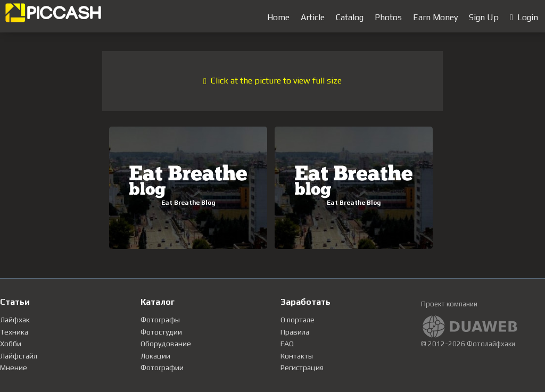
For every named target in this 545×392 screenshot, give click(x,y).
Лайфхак (15, 320)
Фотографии (162, 368)
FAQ (287, 344)
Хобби (11, 344)
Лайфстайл (19, 356)
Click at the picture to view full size (272, 81)
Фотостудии (161, 332)
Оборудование (166, 344)
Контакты (297, 356)
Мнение (14, 368)
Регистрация (302, 368)
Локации (155, 356)
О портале (298, 320)
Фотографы (160, 320)
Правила (295, 332)
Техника (14, 332)
